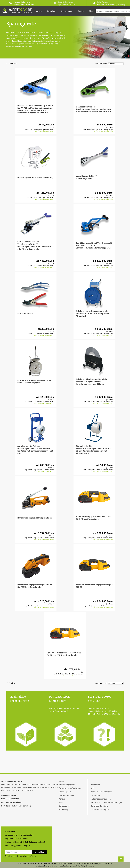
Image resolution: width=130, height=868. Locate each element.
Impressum (96, 785)
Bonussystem (64, 806)
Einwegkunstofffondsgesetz (71, 788)
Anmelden (39, 852)
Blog (61, 802)
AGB (92, 788)
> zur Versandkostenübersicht (44, 131)
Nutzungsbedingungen (101, 799)
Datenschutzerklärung (27, 856)
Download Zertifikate (99, 806)
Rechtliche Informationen (101, 792)
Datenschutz (96, 795)
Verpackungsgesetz (67, 785)
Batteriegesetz (65, 792)
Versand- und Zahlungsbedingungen (107, 802)
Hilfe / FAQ (63, 809)
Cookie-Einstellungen (100, 809)
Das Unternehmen (67, 795)
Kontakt (62, 799)
